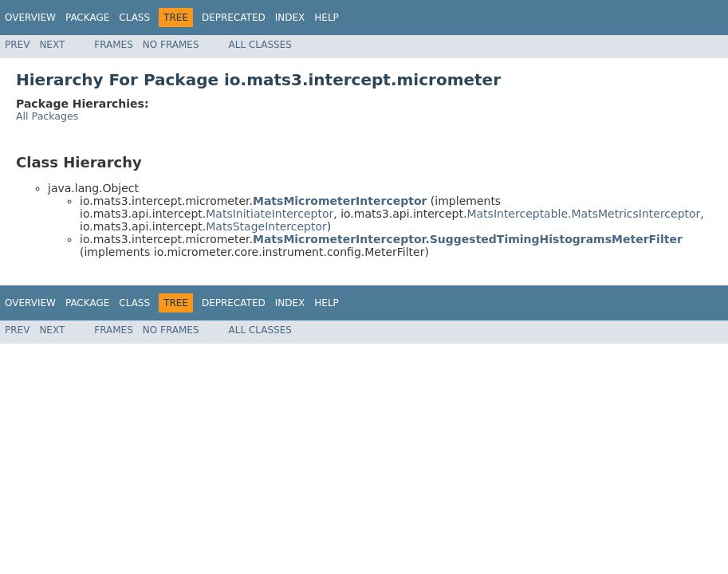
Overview (30, 18)
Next (52, 45)
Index (290, 18)
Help (327, 18)
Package (87, 18)
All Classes (260, 45)
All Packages (47, 116)
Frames (114, 45)
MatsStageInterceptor (266, 226)
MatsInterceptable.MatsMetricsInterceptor (583, 214)
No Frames (171, 45)
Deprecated (234, 18)
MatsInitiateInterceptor (270, 214)
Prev (17, 45)
